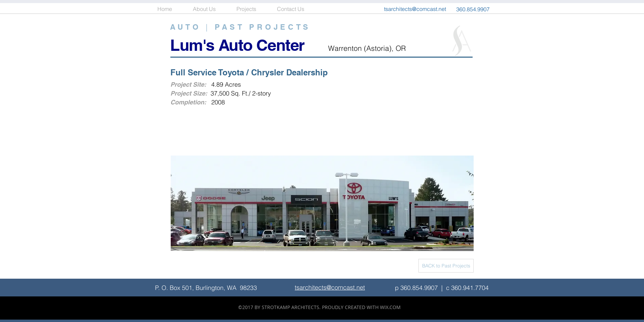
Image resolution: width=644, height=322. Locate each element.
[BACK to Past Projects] (446, 266)
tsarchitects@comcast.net (415, 9)
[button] (252, 9)
